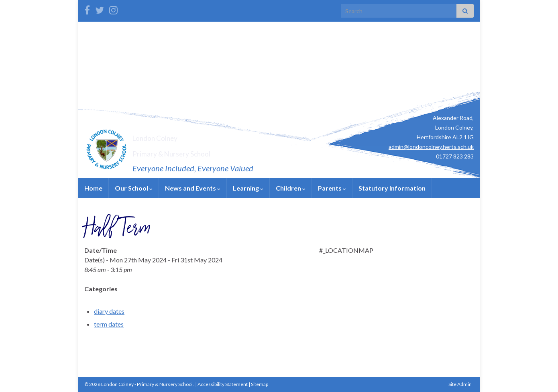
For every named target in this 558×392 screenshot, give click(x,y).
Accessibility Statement (223, 384)
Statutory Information (392, 188)
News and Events (193, 188)
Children (291, 188)
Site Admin (460, 384)
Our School (134, 188)
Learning (248, 188)
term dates (109, 324)
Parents (332, 188)
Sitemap (260, 384)
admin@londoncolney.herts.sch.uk (431, 147)
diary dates (109, 311)
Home (93, 188)
